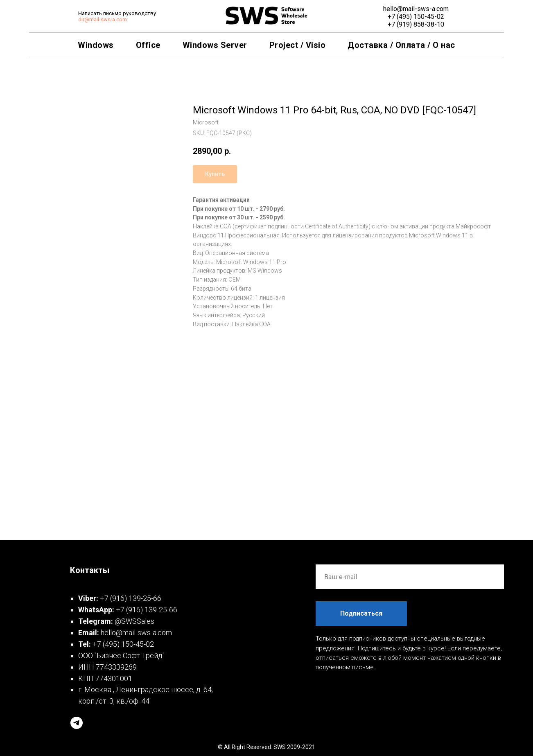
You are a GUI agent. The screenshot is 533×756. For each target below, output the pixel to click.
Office (148, 45)
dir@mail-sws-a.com (103, 19)
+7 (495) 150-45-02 (416, 17)
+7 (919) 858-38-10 (416, 24)
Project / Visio (298, 45)
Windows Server (215, 45)
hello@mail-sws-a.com (416, 9)
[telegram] (77, 723)
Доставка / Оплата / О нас (401, 45)
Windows (96, 45)
